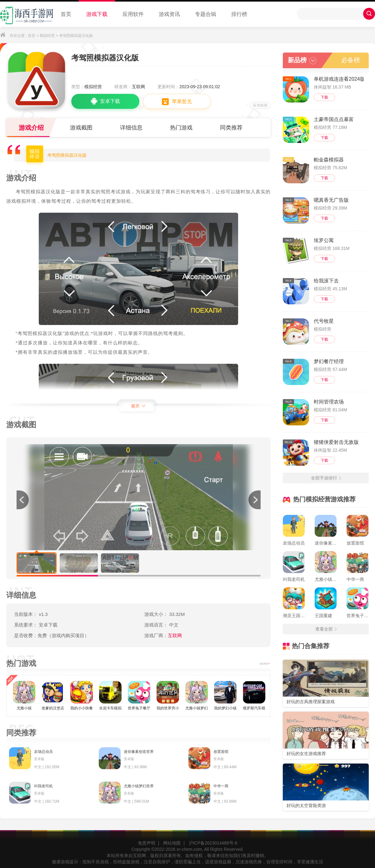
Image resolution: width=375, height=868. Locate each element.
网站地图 (172, 843)
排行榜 (239, 14)
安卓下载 (105, 101)
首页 (66, 14)
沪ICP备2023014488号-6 (213, 843)
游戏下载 (97, 14)
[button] (254, 500)
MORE (265, 664)
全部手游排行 (326, 478)
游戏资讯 (169, 14)
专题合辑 (206, 14)
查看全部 (326, 629)
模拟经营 (47, 36)
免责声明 (147, 843)
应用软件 (133, 14)
